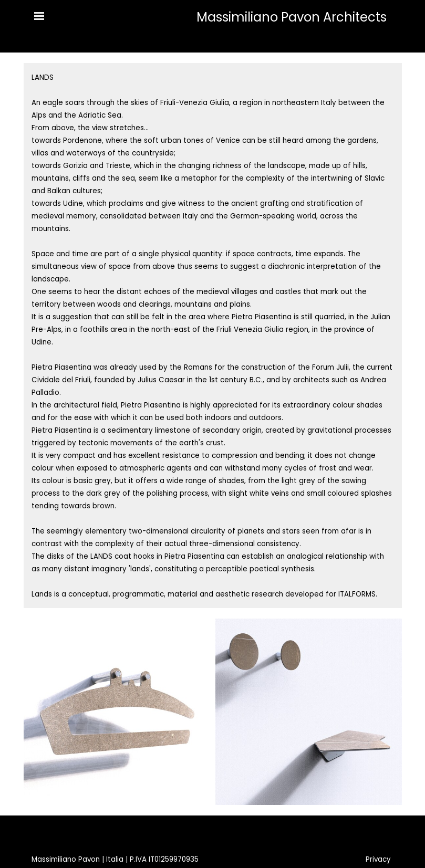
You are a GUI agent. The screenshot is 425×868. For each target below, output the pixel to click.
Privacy (378, 859)
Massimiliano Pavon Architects (292, 17)
